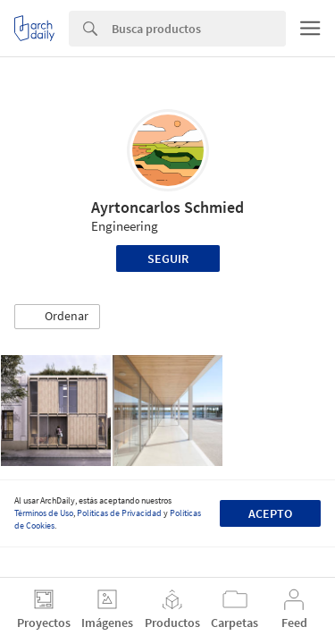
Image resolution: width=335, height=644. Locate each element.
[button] (57, 317)
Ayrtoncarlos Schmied (167, 207)
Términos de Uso (44, 513)
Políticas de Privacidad (119, 513)
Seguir (168, 258)
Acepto (270, 513)
